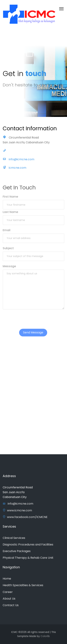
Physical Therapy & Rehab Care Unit (28, 558)
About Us (9, 599)
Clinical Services (14, 538)
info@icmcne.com (22, 161)
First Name (10, 201)
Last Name (10, 216)
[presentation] (30, 323)
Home (7, 579)
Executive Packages (17, 551)
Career (8, 592)
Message (9, 270)
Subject (8, 252)
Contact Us (11, 605)
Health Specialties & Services (23, 585)
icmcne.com (18, 169)
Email (7, 234)
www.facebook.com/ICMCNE (25, 517)
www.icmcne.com (17, 510)
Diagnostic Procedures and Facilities (28, 544)
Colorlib (45, 636)
